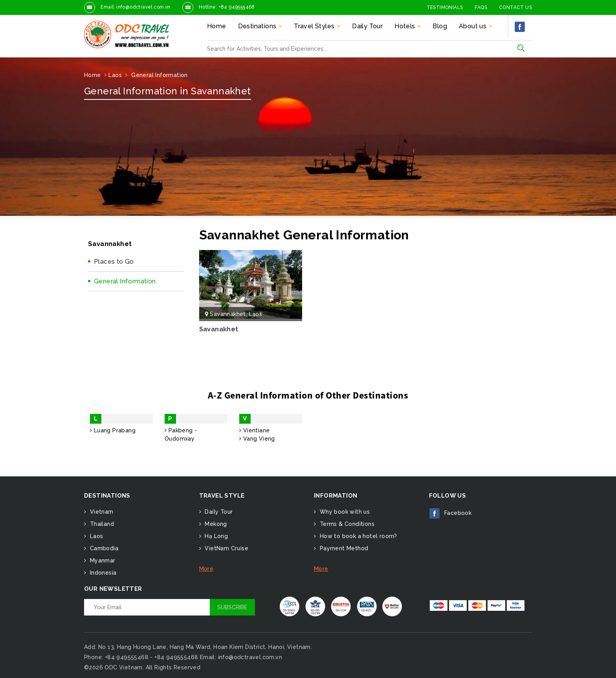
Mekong (215, 524)
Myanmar (102, 560)
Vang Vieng (257, 439)
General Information (125, 281)
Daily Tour (367, 26)
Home (217, 26)
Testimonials (445, 7)
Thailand (101, 524)
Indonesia (102, 573)
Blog (440, 26)
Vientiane (254, 430)
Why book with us (344, 512)
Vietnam (101, 512)
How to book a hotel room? (357, 536)
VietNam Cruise (226, 548)
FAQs (481, 7)
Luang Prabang (113, 430)
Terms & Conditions (346, 524)
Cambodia (103, 548)
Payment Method (343, 548)
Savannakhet (228, 314)
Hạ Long (215, 536)
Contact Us (515, 7)
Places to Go (114, 262)
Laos (256, 314)
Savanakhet (219, 329)
